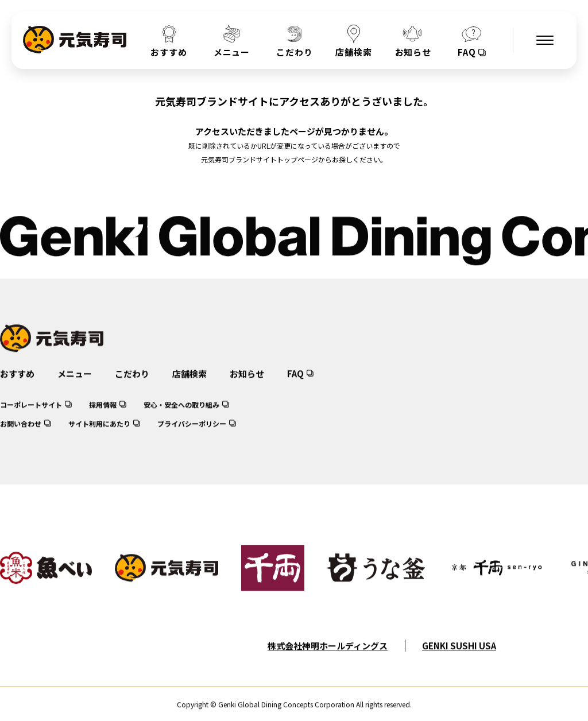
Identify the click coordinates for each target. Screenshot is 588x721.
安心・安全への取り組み (181, 415)
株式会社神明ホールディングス (328, 656)
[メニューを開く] (545, 40)
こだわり (132, 384)
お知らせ (247, 384)
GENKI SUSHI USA (459, 656)
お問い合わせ (21, 434)
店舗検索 (189, 384)
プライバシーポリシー (192, 434)
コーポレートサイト (31, 415)
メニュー (75, 384)
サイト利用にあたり (99, 434)
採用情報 (103, 415)
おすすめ (17, 384)
